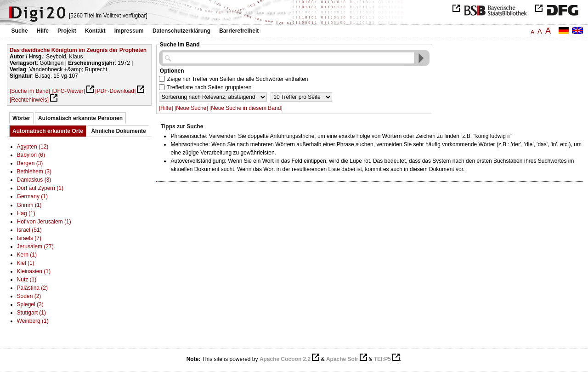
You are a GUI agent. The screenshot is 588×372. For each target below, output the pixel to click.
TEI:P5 (382, 359)
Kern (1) (27, 255)
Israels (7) (29, 238)
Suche (20, 31)
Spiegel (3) (30, 304)
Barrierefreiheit (239, 31)
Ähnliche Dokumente (118, 131)
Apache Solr (342, 359)
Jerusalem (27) (35, 246)
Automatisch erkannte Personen (80, 118)
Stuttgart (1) (31, 313)
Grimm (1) (29, 205)
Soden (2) (29, 296)
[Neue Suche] (191, 108)
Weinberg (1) (33, 321)
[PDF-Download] (115, 91)
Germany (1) (32, 196)
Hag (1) (26, 213)
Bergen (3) (30, 163)
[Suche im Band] (30, 91)
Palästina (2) (32, 288)
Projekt (67, 31)
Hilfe (43, 31)
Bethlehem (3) (34, 172)
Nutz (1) (27, 280)
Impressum (129, 31)
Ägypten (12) (33, 147)
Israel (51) (29, 230)
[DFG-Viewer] (68, 91)
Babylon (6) (31, 155)
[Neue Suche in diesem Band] (246, 108)
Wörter (21, 118)
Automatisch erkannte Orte (48, 131)
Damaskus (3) (34, 180)
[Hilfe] (166, 108)
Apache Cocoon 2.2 (285, 359)
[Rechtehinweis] (29, 100)
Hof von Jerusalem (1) (44, 222)
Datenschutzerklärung (181, 31)
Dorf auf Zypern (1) (40, 188)
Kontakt (95, 31)
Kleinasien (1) (34, 271)
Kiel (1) (26, 263)
